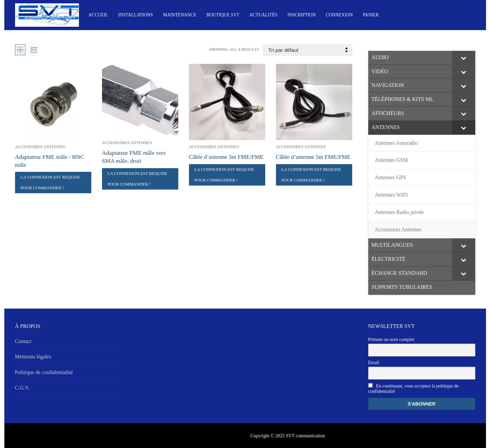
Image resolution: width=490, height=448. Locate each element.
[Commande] (307, 50)
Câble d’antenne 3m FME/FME (226, 157)
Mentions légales (33, 357)
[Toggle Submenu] (464, 58)
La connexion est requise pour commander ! (50, 183)
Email (374, 363)
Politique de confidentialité (44, 372)
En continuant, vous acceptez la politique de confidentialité (413, 388)
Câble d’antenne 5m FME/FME (313, 157)
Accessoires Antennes (40, 147)
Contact (23, 341)
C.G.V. (22, 388)
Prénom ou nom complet (391, 340)
